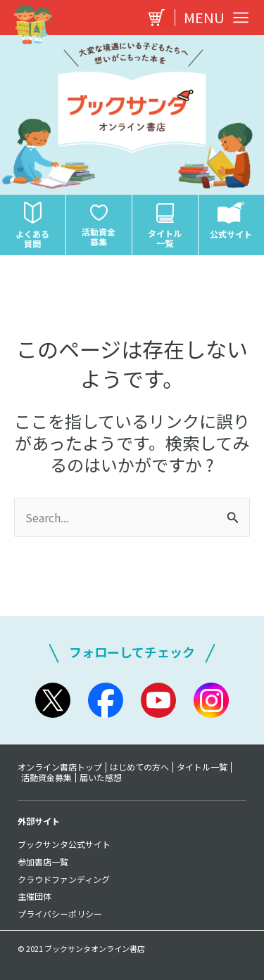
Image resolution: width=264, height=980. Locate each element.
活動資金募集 (46, 778)
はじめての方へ (139, 767)
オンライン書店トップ (60, 767)
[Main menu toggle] (213, 18)
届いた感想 (101, 778)
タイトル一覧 (202, 767)
